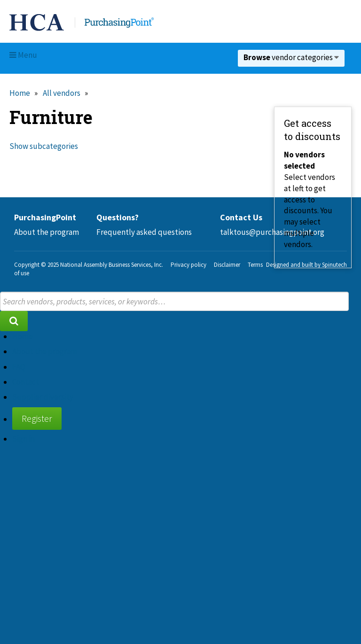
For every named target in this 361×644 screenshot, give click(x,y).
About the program (47, 232)
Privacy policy (188, 265)
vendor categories (291, 57)
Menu (23, 55)
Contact (26, 382)
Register (37, 418)
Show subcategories (44, 146)
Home (20, 93)
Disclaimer (227, 265)
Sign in (24, 439)
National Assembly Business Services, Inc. (112, 265)
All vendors (62, 93)
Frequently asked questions (144, 232)
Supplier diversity (43, 397)
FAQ (19, 367)
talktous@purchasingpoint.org (272, 232)
